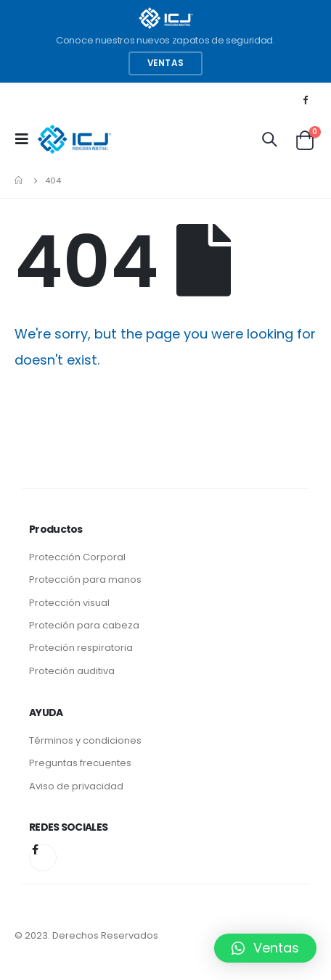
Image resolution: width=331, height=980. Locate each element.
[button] (265, 948)
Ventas (165, 63)
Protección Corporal (77, 557)
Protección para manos (85, 580)
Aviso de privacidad (76, 786)
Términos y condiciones (85, 740)
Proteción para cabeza (84, 625)
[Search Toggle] (269, 139)
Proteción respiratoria (81, 648)
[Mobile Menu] (26, 139)
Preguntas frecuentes (80, 763)
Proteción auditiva (72, 671)
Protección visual (69, 603)
